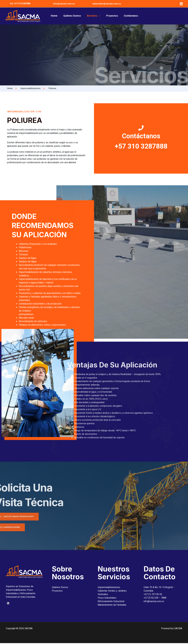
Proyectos (110, 16)
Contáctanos (128, 16)
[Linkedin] (181, 4)
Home (57, 16)
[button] (20, 4)
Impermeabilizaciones (109, 588)
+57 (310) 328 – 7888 (155, 599)
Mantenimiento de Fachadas (112, 606)
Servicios (93, 16)
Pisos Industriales (107, 599)
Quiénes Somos (73, 16)
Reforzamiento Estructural (111, 602)
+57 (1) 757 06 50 (153, 595)
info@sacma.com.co (64, 4)
